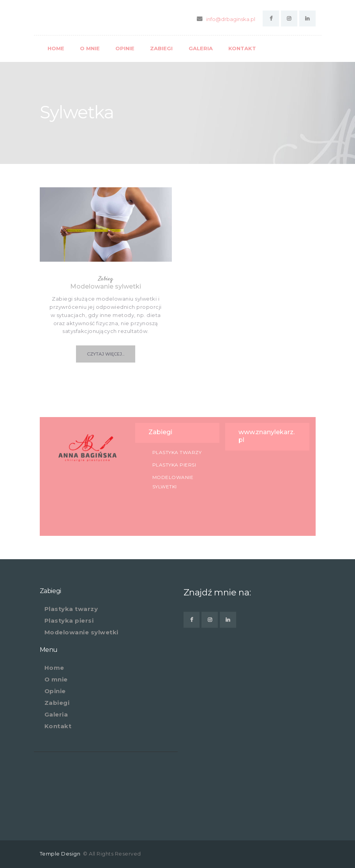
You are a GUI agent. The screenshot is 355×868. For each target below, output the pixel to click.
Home (54, 668)
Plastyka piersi (174, 465)
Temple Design (61, 854)
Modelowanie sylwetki (106, 286)
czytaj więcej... (106, 354)
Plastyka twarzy (177, 452)
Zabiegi (57, 703)
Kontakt (58, 726)
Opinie (55, 691)
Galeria (56, 714)
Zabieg (106, 279)
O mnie (56, 679)
